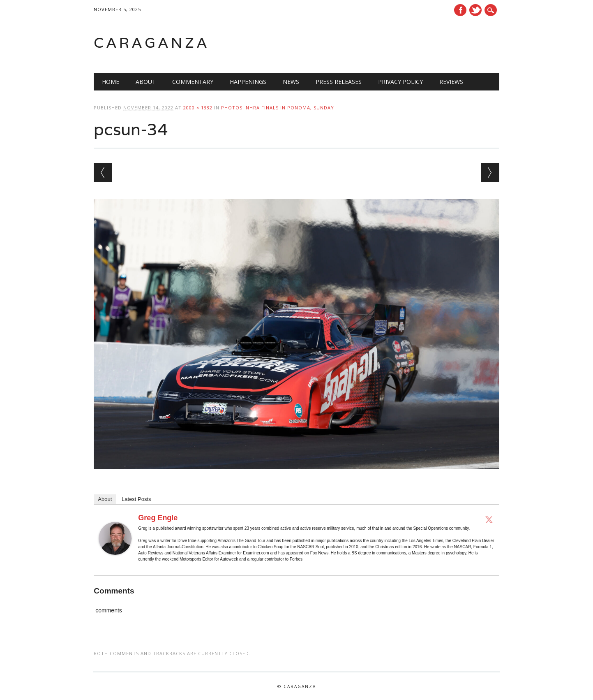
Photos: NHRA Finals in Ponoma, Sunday (278, 108)
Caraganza (152, 43)
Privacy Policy (400, 82)
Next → (490, 173)
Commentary (193, 82)
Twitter (475, 10)
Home (111, 82)
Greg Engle (158, 518)
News (291, 82)
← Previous (103, 173)
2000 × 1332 (198, 108)
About (146, 82)
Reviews (451, 82)
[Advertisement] (395, 43)
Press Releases (339, 82)
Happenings (248, 82)
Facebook (460, 10)
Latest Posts (136, 499)
